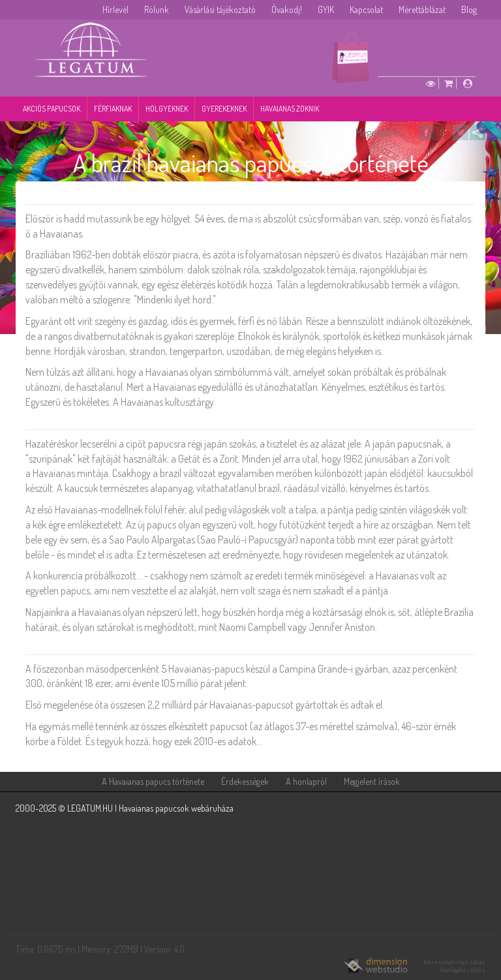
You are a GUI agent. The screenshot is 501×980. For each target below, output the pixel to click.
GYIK (326, 9)
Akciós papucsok (52, 109)
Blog (469, 9)
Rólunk (157, 9)
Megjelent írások (372, 781)
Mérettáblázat (422, 9)
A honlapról (306, 781)
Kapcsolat (366, 9)
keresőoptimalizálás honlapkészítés (455, 966)
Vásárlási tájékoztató (220, 9)
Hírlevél (115, 9)
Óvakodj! (287, 9)
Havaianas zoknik (290, 109)
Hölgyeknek (167, 109)
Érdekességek (245, 781)
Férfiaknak (113, 109)
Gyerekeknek (224, 109)
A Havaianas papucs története (153, 781)
